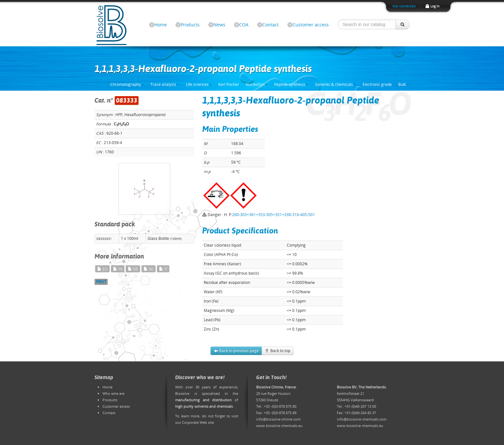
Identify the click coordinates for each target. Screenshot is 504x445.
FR (118, 269)
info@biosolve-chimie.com (278, 419)
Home (161, 25)
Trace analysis (165, 84)
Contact (270, 25)
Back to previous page (236, 351)
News (219, 25)
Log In (432, 6)
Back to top (278, 351)
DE (133, 269)
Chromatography (127, 84)
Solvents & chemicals (336, 84)
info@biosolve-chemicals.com (362, 419)
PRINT (101, 282)
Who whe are (113, 393)
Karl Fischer (229, 84)
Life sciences (199, 84)
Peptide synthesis (291, 84)
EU (102, 269)
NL (148, 269)
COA (244, 25)
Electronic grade (377, 84)
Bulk (402, 84)
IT (163, 269)
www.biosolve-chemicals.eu (279, 426)
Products (190, 25)
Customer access (311, 25)
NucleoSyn (257, 84)
